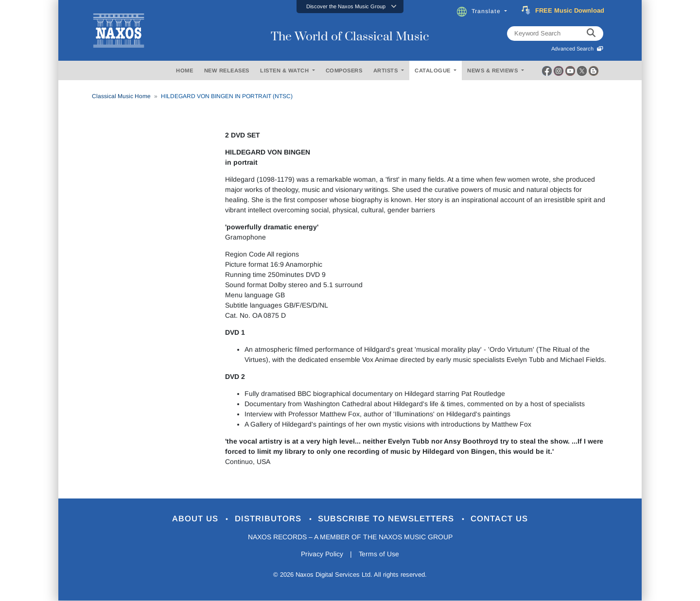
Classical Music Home (121, 96)
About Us (196, 519)
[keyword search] (591, 34)
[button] (350, 7)
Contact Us (500, 519)
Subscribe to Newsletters (388, 519)
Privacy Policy (322, 554)
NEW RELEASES (227, 70)
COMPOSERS (344, 70)
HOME (184, 70)
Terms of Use (379, 554)
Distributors (270, 519)
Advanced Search (577, 49)
